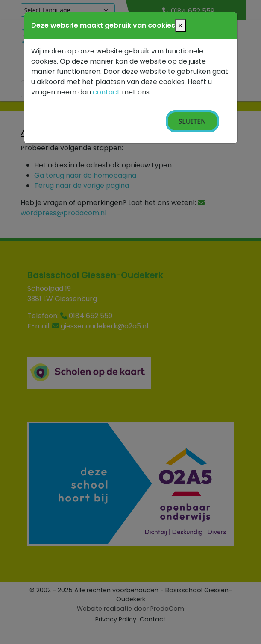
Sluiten (192, 121)
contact (106, 92)
